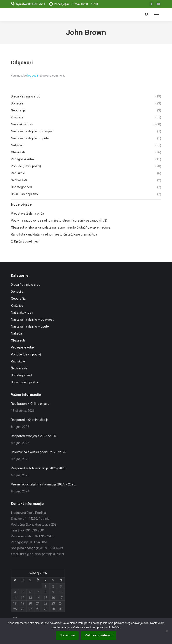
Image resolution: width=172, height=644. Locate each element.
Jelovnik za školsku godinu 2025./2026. (39, 452)
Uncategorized (21, 375)
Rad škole (18, 361)
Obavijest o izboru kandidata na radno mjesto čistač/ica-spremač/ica (61, 227)
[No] (167, 631)
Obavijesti (18, 340)
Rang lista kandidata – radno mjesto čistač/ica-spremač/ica (54, 234)
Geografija (18, 299)
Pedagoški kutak (23, 347)
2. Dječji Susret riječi (25, 241)
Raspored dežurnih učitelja (30, 420)
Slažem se (67, 635)
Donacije (17, 292)
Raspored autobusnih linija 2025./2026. (39, 468)
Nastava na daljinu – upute (30, 326)
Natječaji (17, 333)
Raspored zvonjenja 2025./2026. (34, 436)
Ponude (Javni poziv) (26, 354)
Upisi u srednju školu (26, 382)
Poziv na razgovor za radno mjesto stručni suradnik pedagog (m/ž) (59, 220)
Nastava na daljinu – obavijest (32, 319)
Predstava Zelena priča (27, 214)
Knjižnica (17, 306)
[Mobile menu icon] (157, 14)
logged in (33, 76)
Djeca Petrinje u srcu (26, 285)
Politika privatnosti (99, 635)
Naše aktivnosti (22, 313)
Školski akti (19, 368)
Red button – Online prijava (30, 404)
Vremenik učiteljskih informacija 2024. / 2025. (43, 484)
